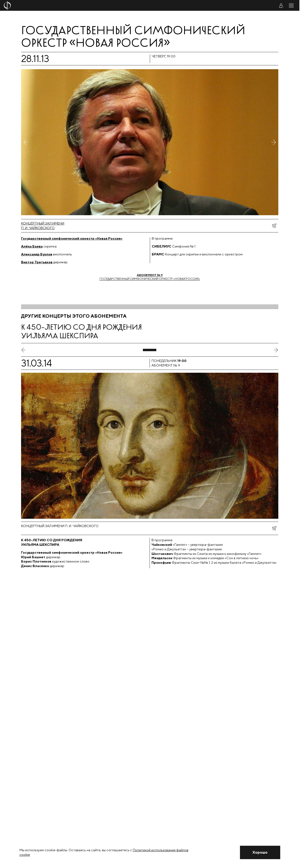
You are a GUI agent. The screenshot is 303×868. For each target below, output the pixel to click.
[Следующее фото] (274, 142)
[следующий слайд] (276, 350)
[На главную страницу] (125, 5)
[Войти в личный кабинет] (281, 6)
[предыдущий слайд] (23, 350)
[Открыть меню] (291, 6)
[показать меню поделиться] (274, 226)
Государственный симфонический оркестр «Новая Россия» (150, 277)
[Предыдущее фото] (26, 142)
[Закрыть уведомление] (260, 852)
